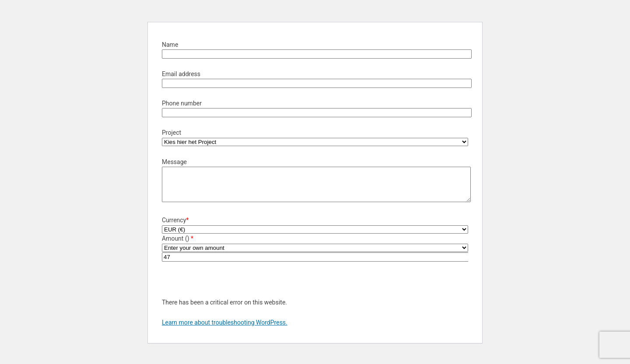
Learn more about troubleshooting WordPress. (225, 329)
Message (174, 162)
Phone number (182, 103)
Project (171, 133)
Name (170, 45)
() (188, 245)
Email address (181, 74)
